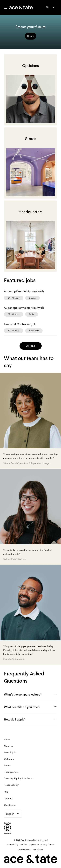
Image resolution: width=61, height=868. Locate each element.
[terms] (51, 844)
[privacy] (44, 844)
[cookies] (24, 844)
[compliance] (38, 850)
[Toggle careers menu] (6, 8)
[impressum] (34, 844)
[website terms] (24, 850)
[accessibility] (13, 844)
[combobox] (50, 7)
